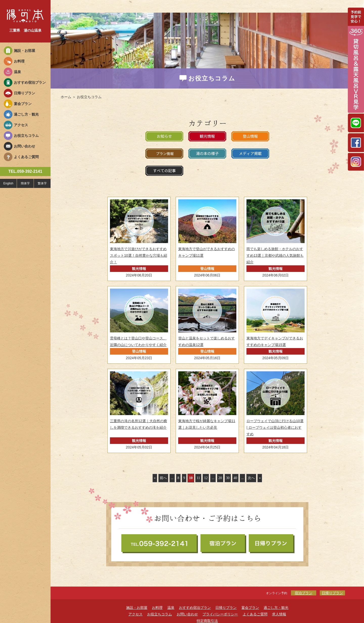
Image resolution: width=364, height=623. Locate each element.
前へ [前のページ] (163, 478)
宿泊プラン (304, 593)
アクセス (21, 125)
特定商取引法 (207, 621)
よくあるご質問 (26, 157)
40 (235, 478)
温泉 (17, 72)
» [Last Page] (260, 478)
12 (206, 478)
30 (228, 478)
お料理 (19, 61)
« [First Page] (155, 478)
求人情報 (279, 614)
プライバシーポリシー (220, 614)
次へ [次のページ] (251, 478)
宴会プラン (23, 104)
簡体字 (25, 183)
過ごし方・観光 (26, 114)
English (8, 183)
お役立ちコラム (26, 136)
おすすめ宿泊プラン (30, 82)
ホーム (66, 97)
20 (220, 478)
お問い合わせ (25, 146)
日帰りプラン (25, 93)
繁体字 (42, 183)
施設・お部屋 (25, 51)
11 (198, 478)
